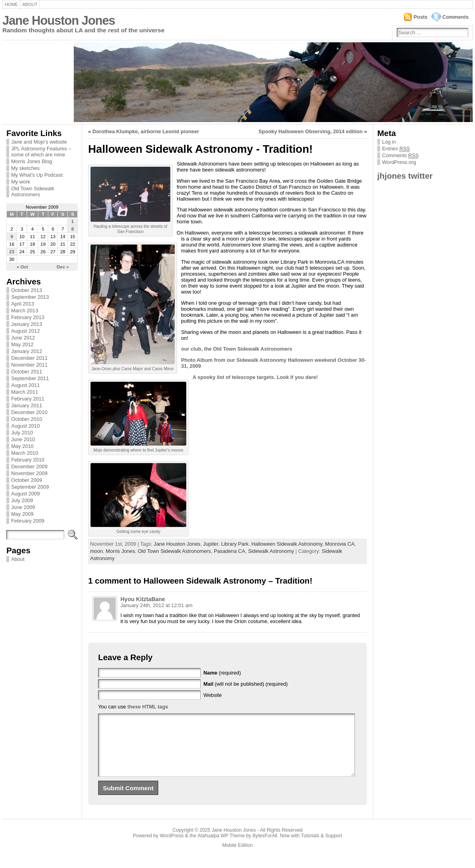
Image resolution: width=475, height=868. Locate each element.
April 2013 (23, 304)
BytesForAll (265, 848)
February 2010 (28, 460)
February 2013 (28, 317)
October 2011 (27, 372)
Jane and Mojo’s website (39, 142)
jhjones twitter (405, 176)
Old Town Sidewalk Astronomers (33, 191)
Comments (455, 17)
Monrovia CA (340, 544)
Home (11, 4)
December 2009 (29, 467)
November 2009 (29, 473)
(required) (222, 673)
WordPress (172, 848)
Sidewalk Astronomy (271, 551)
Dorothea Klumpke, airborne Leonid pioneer (146, 131)
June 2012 (23, 338)
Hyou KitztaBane (143, 599)
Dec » (63, 267)
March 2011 (25, 392)
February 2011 (28, 399)
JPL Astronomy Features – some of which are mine (41, 152)
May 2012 (22, 344)
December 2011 (29, 358)
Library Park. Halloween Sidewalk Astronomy (272, 544)
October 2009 (27, 480)
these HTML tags (148, 707)
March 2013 (25, 311)
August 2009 (26, 494)
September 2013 (30, 297)
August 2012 (26, 331)
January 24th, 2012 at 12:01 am (157, 605)
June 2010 (23, 439)
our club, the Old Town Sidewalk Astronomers (237, 349)
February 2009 (28, 521)
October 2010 (27, 419)
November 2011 (29, 365)
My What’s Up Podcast (37, 175)
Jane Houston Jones (59, 21)
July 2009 (22, 500)
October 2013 (27, 290)
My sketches (25, 168)
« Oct (23, 267)
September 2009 (30, 487)
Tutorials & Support (321, 848)
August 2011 (26, 385)
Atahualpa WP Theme (221, 848)
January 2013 (27, 324)
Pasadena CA (230, 551)
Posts (421, 17)
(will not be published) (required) (245, 684)
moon (97, 551)
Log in (389, 142)
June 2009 (23, 507)
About (30, 4)
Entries (396, 149)
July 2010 (22, 433)
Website (213, 695)
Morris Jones (120, 551)
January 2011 (27, 405)
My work (21, 182)
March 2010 (25, 453)
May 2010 (22, 446)
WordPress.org (399, 162)
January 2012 (27, 351)
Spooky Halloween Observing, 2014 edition (310, 131)
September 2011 (30, 378)
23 (12, 252)
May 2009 (22, 514)
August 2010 (26, 426)
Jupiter (211, 544)
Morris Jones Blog (32, 161)
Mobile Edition (237, 857)
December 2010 (29, 412)
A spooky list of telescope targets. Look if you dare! (255, 377)
